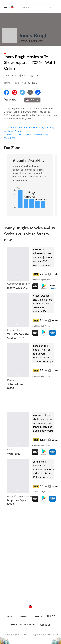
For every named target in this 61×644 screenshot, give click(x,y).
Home (7, 83)
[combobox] (32, 100)
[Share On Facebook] (7, 92)
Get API (51, 616)
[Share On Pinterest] (14, 92)
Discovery (23, 616)
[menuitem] (9, 618)
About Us (45, 625)
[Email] (30, 92)
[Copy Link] (38, 92)
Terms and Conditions (23, 624)
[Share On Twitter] (22, 92)
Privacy (38, 616)
